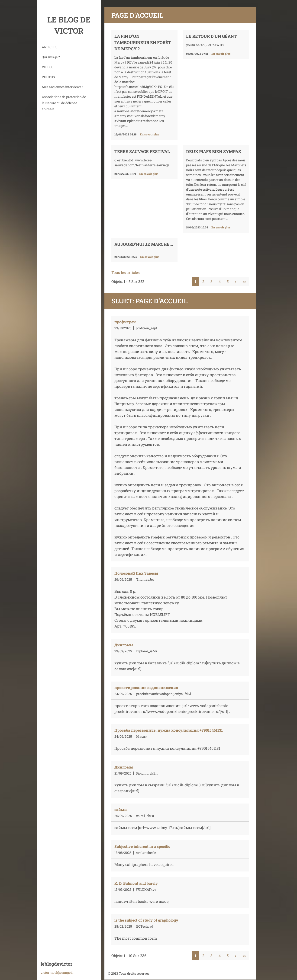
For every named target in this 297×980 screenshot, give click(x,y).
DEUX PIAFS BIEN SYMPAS (213, 151)
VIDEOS (48, 67)
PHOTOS (48, 77)
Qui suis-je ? (51, 57)
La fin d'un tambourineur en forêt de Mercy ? (143, 42)
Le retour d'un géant (211, 36)
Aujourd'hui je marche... (144, 244)
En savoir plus (149, 134)
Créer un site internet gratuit (206, 968)
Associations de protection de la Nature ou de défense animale (64, 103)
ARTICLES (50, 47)
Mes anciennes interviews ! (62, 87)
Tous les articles (126, 272)
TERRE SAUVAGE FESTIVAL (142, 151)
